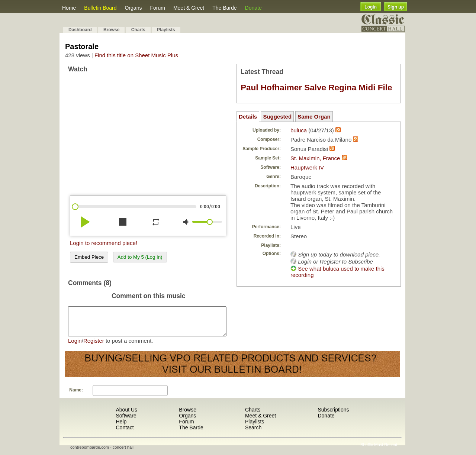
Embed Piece (89, 257)
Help (121, 427)
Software (126, 421)
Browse (111, 30)
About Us (126, 415)
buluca (299, 130)
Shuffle (367, 450)
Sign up (396, 7)
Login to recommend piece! (104, 243)
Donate (253, 8)
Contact (125, 433)
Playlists (166, 30)
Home (69, 8)
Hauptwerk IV (307, 167)
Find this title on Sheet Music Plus (136, 55)
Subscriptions (333, 415)
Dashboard (80, 30)
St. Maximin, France (315, 158)
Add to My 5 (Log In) (140, 257)
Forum (157, 8)
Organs (134, 8)
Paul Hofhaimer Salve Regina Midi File (316, 88)
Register (94, 346)
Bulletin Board (100, 8)
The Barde (224, 8)
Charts (138, 30)
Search (253, 433)
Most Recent (386, 450)
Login (371, 7)
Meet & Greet (189, 8)
